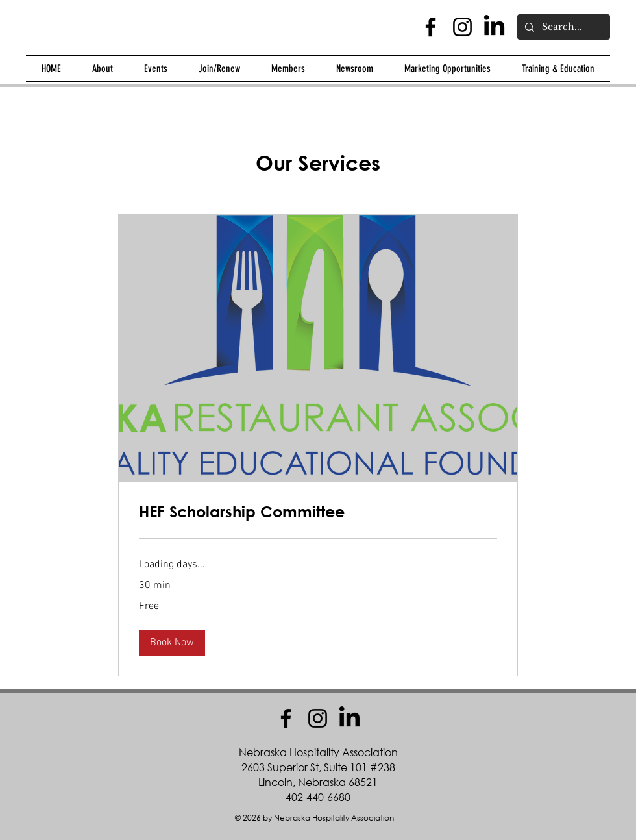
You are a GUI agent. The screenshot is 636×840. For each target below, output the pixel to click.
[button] (103, 68)
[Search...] (562, 27)
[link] (318, 512)
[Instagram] (462, 27)
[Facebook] (431, 27)
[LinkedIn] (494, 27)
